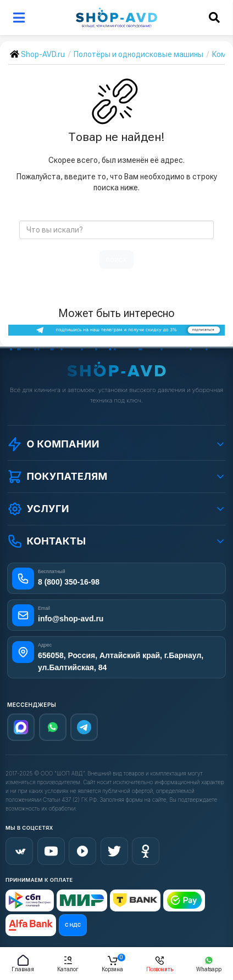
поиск (116, 259)
